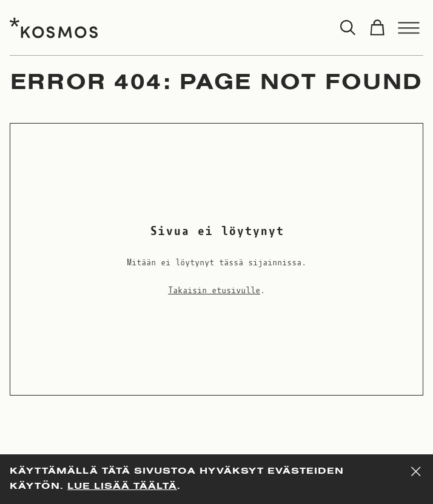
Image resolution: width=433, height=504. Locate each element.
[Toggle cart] (377, 28)
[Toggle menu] (409, 28)
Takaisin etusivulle (214, 291)
